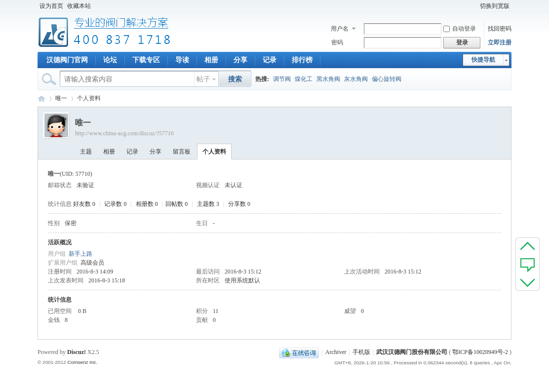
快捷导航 (483, 60)
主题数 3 (208, 204)
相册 (211, 60)
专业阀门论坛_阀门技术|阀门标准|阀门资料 (41, 98)
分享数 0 (239, 204)
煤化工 (304, 79)
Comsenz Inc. (82, 362)
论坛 (110, 60)
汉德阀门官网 (67, 60)
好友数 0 (84, 204)
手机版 (361, 352)
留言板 (182, 152)
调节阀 (282, 79)
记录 (270, 60)
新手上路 (80, 254)
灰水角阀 (356, 79)
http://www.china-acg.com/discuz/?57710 (124, 133)
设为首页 (51, 6)
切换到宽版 (495, 6)
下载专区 (146, 60)
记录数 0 (115, 204)
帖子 (203, 79)
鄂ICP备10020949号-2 (480, 352)
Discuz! (77, 352)
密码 (337, 42)
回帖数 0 (176, 204)
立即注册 (500, 42)
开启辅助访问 (473, 6)
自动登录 (460, 29)
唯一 (61, 98)
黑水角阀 (328, 79)
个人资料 (214, 152)
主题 (86, 152)
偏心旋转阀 (387, 79)
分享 (240, 60)
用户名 (340, 29)
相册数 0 (147, 204)
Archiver (336, 352)
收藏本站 (79, 6)
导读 (182, 60)
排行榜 (302, 60)
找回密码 (500, 29)
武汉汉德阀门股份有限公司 (412, 352)
